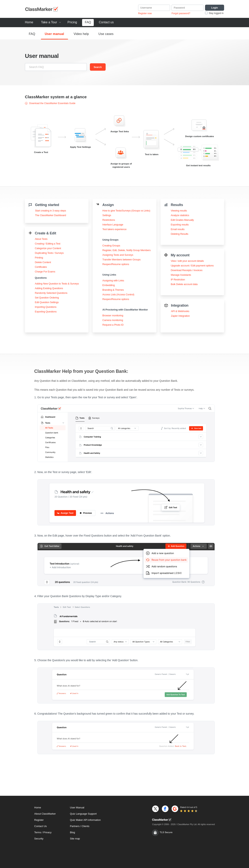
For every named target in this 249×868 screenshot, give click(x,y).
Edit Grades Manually (182, 220)
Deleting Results (180, 234)
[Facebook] (165, 809)
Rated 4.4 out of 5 (189, 807)
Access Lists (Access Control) (118, 294)
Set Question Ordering (47, 298)
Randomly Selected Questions (51, 293)
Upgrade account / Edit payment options (192, 266)
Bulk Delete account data (184, 284)
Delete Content (43, 262)
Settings (107, 215)
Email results (178, 229)
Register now (145, 13)
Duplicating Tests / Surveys (49, 253)
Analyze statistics (180, 215)
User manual (54, 34)
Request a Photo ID (113, 325)
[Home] (183, 820)
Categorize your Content (48, 248)
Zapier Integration (180, 316)
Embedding (108, 285)
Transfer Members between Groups (121, 260)
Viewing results (179, 211)
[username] (154, 8)
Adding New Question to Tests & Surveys (57, 284)
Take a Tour (49, 22)
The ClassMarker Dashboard (50, 215)
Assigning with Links (113, 280)
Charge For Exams (45, 272)
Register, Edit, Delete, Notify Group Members (126, 250)
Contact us (106, 22)
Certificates (41, 267)
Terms (38, 832)
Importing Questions (46, 307)
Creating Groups (111, 246)
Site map (75, 839)
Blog (73, 832)
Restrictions (109, 220)
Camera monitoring (113, 320)
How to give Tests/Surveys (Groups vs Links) (126, 211)
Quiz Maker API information (85, 820)
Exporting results (180, 225)
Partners (75, 826)
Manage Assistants (181, 275)
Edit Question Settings (47, 302)
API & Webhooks (180, 311)
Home (29, 22)
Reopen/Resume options (116, 264)
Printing (39, 258)
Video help (81, 34)
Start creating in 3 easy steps (50, 211)
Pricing (72, 22)
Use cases (106, 34)
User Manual (77, 808)
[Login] (215, 8)
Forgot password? (181, 13)
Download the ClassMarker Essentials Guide (50, 103)
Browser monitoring (113, 315)
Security (39, 839)
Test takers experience (114, 229)
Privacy (47, 832)
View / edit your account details (187, 261)
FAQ (88, 22)
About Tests (41, 239)
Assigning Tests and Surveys (118, 255)
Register (39, 820)
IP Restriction (178, 280)
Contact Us (40, 826)
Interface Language (113, 225)
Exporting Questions (46, 312)
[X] (155, 809)
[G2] (175, 809)
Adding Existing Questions (49, 288)
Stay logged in (216, 13)
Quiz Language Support (83, 814)
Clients (86, 826)
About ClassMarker (45, 814)
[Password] (188, 8)
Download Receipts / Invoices (187, 270)
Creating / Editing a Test (48, 244)
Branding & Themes (113, 290)
